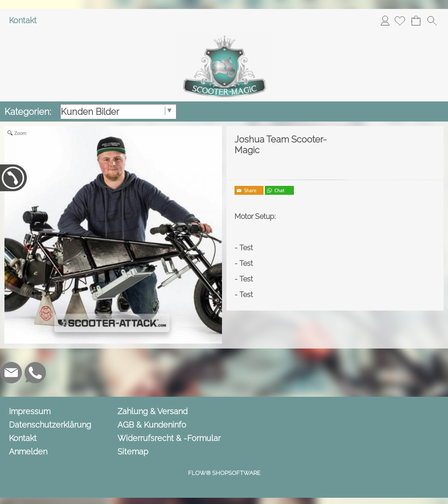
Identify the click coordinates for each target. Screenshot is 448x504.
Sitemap (133, 451)
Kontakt (23, 20)
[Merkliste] (400, 21)
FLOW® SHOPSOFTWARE (224, 473)
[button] (432, 21)
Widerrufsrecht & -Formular (169, 438)
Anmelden (385, 20)
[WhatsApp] (35, 373)
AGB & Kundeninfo (152, 425)
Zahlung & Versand (153, 411)
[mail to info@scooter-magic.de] (11, 373)
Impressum (30, 411)
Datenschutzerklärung (50, 425)
